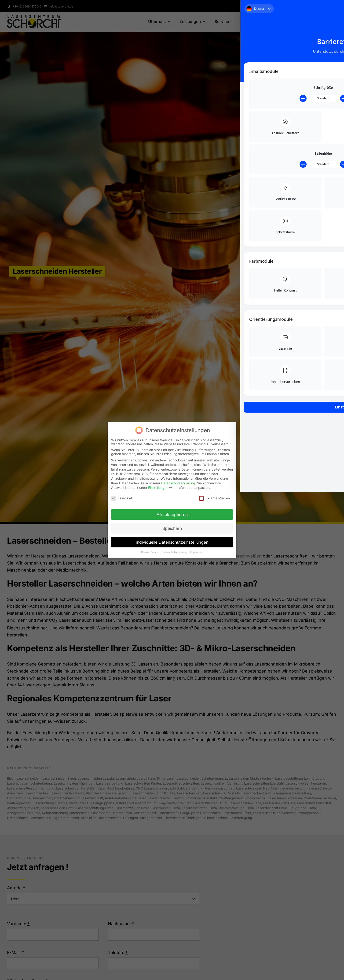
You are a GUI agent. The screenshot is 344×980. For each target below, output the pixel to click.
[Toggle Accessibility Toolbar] (333, 11)
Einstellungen (158, 488)
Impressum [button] (197, 552)
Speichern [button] (172, 528)
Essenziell (122, 498)
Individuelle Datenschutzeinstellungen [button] (172, 542)
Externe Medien (214, 498)
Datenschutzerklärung (178, 483)
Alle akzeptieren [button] (172, 514)
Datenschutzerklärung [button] (175, 552)
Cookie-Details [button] (150, 552)
